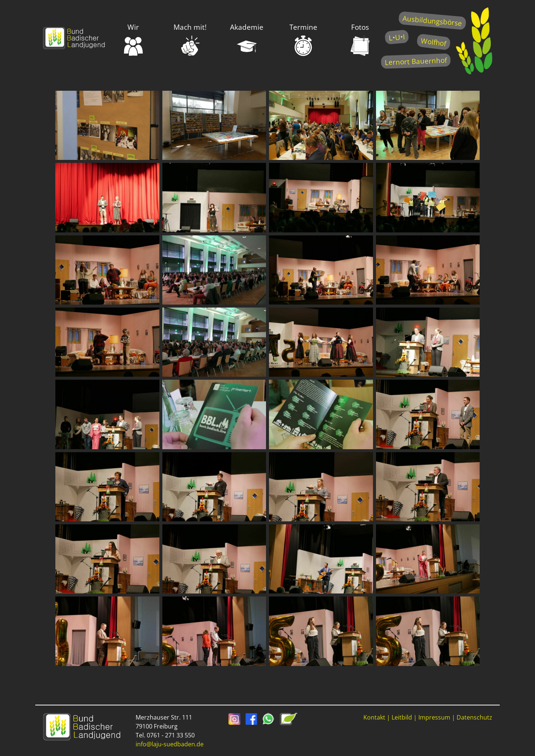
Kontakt (374, 717)
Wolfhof (434, 42)
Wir (133, 39)
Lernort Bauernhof (416, 61)
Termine (303, 39)
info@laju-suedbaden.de (170, 744)
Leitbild (402, 717)
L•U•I (397, 37)
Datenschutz (474, 717)
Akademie (247, 39)
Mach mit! (190, 39)
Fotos (360, 39)
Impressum (434, 717)
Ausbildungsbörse (432, 21)
